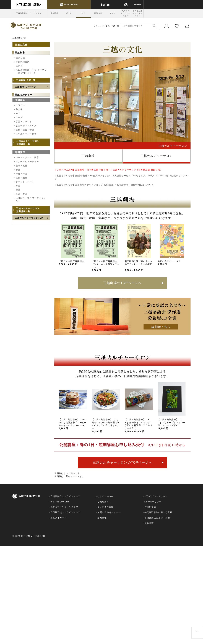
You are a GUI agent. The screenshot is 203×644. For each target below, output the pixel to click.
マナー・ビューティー (27, 162)
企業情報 (102, 518)
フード (19, 117)
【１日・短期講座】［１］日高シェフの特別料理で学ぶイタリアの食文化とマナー (106, 425)
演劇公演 (20, 58)
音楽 (18, 170)
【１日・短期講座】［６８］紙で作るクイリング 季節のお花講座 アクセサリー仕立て (139, 425)
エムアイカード (58, 518)
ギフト (69, 13)
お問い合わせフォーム (109, 512)
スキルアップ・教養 (26, 134)
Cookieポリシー (153, 502)
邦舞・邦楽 (21, 174)
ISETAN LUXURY (60, 502)
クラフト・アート (25, 182)
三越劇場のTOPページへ (122, 283)
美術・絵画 (21, 178)
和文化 (19, 109)
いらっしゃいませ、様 (106, 26)
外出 (18, 113)
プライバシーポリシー (156, 496)
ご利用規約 (150, 507)
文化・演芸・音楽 (25, 130)
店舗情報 (54, 13)
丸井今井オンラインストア (126, 13)
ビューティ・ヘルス (26, 126)
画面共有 (149, 523)
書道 (18, 190)
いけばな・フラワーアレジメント (31, 200)
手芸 (18, 186)
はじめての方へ (106, 496)
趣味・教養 (21, 166)
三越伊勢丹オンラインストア (29, 13)
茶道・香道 (21, 194)
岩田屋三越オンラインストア (138, 13)
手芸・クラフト (24, 122)
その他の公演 (23, 62)
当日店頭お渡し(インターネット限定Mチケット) (31, 71)
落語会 (19, 66)
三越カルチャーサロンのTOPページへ (123, 462)
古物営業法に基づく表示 (157, 518)
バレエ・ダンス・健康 (27, 157)
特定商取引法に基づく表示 (158, 512)
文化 (83, 13)
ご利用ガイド (104, 502)
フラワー (20, 105)
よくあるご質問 (106, 507)
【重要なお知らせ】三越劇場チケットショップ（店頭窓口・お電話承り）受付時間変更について (104, 185)
